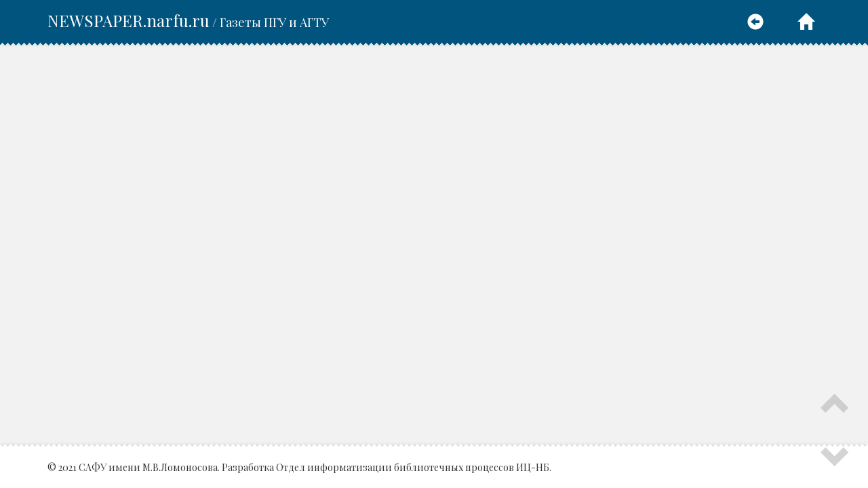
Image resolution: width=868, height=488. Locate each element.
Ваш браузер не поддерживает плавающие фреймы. (434, 246)
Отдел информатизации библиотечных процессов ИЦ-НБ (413, 467)
